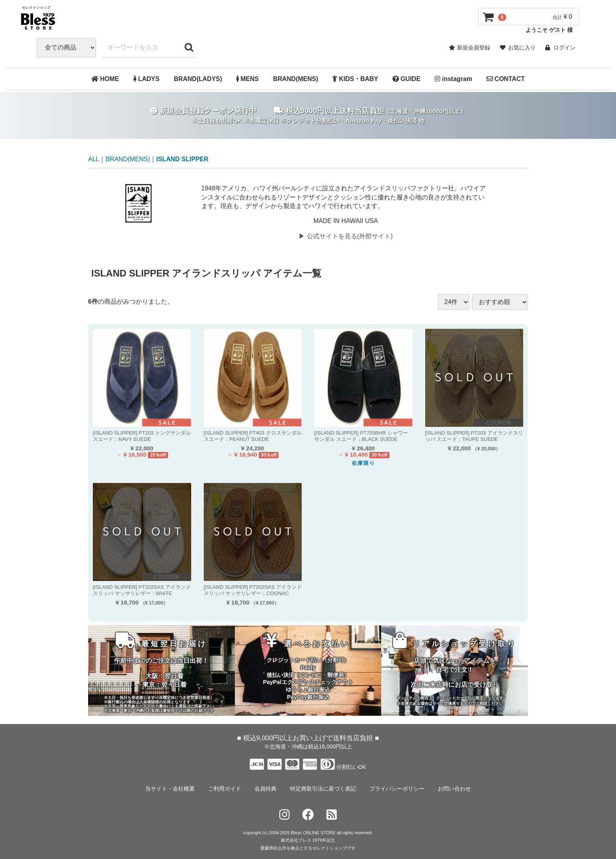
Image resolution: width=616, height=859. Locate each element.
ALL (94, 159)
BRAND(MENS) (296, 79)
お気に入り (518, 48)
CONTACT (506, 79)
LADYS (147, 79)
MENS (248, 79)
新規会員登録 (469, 48)
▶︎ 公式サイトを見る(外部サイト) (346, 236)
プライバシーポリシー (397, 788)
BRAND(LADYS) (198, 79)
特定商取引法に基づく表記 (323, 788)
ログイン (560, 48)
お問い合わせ (454, 788)
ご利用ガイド (225, 788)
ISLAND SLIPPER (182, 159)
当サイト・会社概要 (170, 788)
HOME (105, 79)
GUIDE (407, 79)
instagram (453, 79)
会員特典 (266, 788)
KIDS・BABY (355, 79)
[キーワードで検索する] (189, 48)
